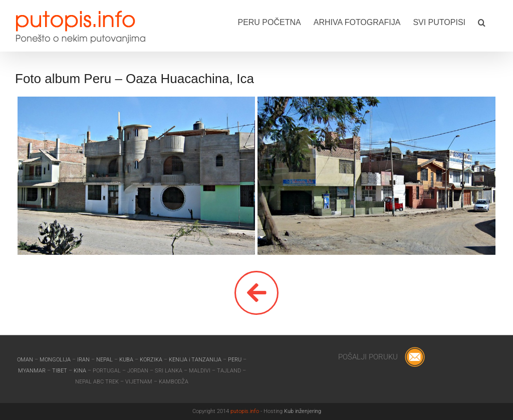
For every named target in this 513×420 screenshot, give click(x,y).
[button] (482, 22)
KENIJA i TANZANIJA (195, 360)
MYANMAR (33, 371)
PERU (235, 360)
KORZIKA (151, 360)
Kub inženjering (303, 411)
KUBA (126, 360)
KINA (81, 371)
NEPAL (105, 360)
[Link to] (256, 293)
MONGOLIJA (56, 360)
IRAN (84, 360)
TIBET (60, 371)
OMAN (26, 360)
